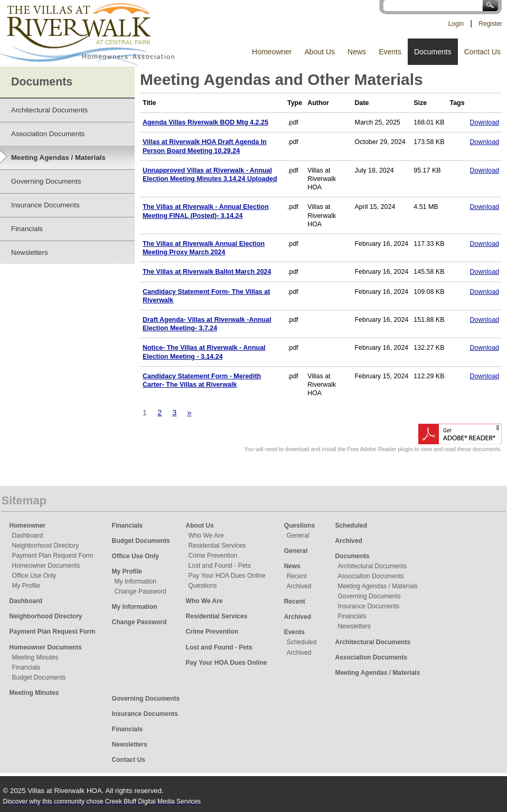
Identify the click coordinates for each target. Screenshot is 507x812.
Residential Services (217, 546)
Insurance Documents (368, 606)
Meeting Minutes (35, 657)
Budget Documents (39, 677)
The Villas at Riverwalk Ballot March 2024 (207, 272)
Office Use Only (34, 576)
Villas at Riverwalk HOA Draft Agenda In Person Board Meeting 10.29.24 (205, 146)
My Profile (26, 586)
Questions (203, 586)
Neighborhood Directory (46, 546)
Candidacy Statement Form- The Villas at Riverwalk (206, 296)
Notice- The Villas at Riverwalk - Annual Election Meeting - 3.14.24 (204, 352)
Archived (299, 586)
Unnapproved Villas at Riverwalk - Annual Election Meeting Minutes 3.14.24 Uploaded (210, 175)
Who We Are (206, 536)
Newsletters (354, 626)
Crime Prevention (213, 556)
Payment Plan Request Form (53, 556)
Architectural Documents (372, 566)
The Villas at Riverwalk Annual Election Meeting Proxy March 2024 (204, 248)
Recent (297, 576)
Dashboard (28, 536)
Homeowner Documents (46, 566)
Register (490, 24)
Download (485, 122)
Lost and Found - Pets (220, 566)
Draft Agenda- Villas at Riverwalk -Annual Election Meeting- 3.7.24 (207, 324)
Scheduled (302, 642)
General (298, 536)
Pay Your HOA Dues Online (227, 576)
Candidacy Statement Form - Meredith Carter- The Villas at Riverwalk (202, 380)
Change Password (140, 591)
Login (456, 24)
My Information (135, 581)
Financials (26, 667)
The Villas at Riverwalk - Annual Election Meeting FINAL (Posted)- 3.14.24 (206, 211)
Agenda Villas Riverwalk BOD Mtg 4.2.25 (205, 122)
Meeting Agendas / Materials (377, 586)
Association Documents (370, 576)
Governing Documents (369, 596)
